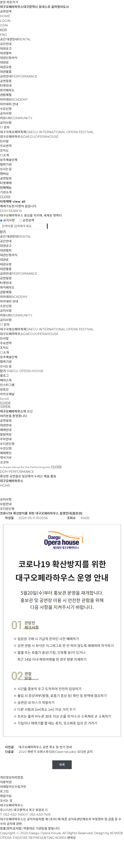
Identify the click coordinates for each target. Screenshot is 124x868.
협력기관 (6, 165)
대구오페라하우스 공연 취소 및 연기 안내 (45, 747)
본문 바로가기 (9, 2)
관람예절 (6, 95)
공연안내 (19, 76)
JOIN (4, 25)
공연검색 (6, 11)
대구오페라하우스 (29, 137)
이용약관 (6, 782)
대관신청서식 (9, 58)
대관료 (4, 62)
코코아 (4, 462)
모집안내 (6, 504)
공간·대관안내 (15, 39)
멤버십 (4, 174)
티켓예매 (6, 183)
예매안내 (6, 430)
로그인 (4, 791)
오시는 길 (6, 801)
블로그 (4, 376)
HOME (5, 16)
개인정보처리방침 (12, 777)
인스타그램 (7, 385)
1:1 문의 (5, 127)
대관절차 (6, 53)
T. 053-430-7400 (13, 815)
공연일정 (6, 81)
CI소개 (4, 155)
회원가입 (6, 796)
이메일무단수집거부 (13, 787)
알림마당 (6, 435)
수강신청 (6, 109)
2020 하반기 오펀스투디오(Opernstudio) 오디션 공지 (56, 752)
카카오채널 (7, 394)
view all (19, 202)
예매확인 (6, 453)
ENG (4, 35)
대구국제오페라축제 (47, 132)
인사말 (4, 141)
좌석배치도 (7, 90)
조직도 (4, 151)
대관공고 (6, 49)
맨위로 (72, 838)
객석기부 (6, 458)
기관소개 (6, 192)
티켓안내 (6, 86)
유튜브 (4, 390)
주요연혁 (6, 146)
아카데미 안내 (9, 104)
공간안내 (6, 44)
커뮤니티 (16, 118)
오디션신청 (7, 444)
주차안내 (6, 439)
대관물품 (6, 72)
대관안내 (6, 425)
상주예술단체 (9, 160)
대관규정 (6, 67)
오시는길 (6, 169)
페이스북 (6, 380)
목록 (62, 765)
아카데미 (14, 100)
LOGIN (5, 21)
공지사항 (6, 113)
